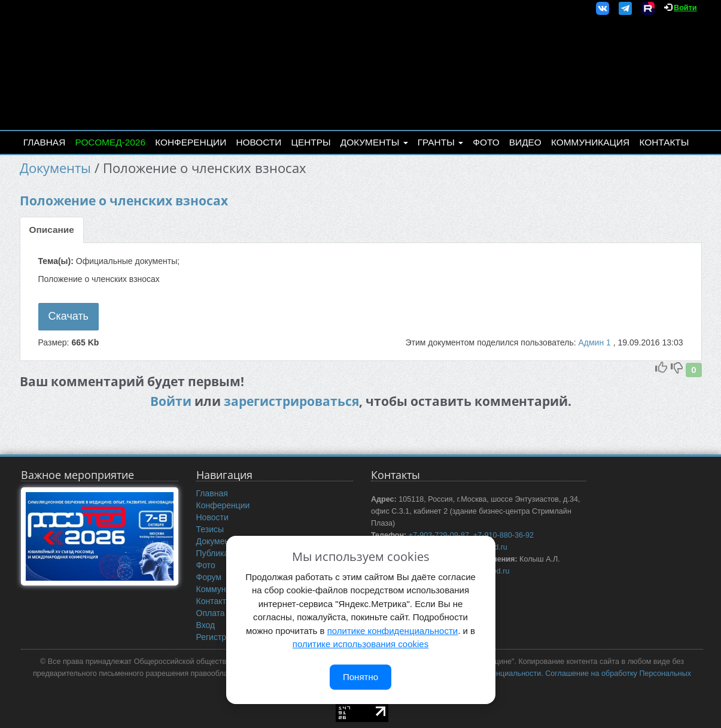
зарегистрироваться (291, 401)
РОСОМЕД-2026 (110, 142)
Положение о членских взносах (124, 201)
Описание (52, 230)
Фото (486, 142)
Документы (374, 142)
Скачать (69, 316)
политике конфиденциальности (393, 631)
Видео (525, 142)
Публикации (220, 553)
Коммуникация (590, 142)
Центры (311, 142)
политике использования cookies (360, 644)
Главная (45, 142)
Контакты (664, 142)
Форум (209, 577)
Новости (258, 142)
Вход (206, 625)
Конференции (191, 142)
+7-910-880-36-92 (504, 535)
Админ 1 (595, 342)
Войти (685, 8)
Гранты (440, 142)
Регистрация (221, 637)
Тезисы (210, 529)
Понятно (360, 677)
